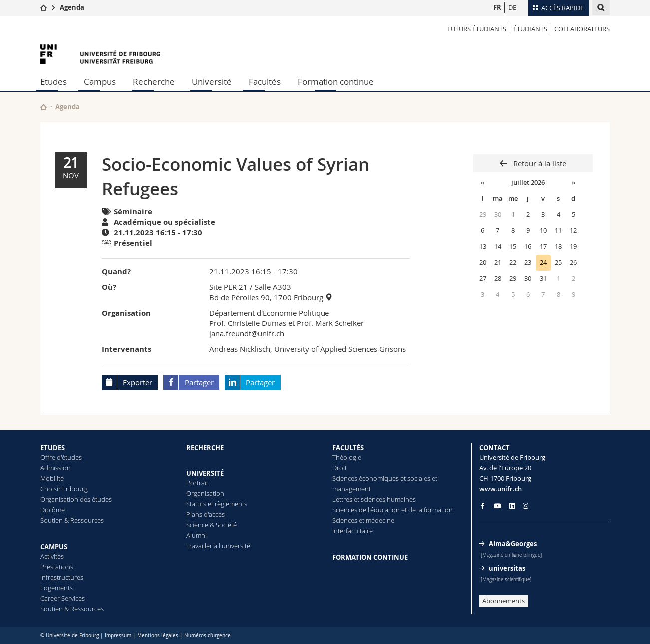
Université (212, 82)
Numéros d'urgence (207, 635)
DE (512, 7)
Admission (56, 468)
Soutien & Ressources (72, 520)
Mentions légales (158, 635)
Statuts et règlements (217, 504)
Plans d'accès (205, 514)
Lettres (342, 499)
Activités (52, 556)
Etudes (54, 82)
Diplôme (53, 510)
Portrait (197, 483)
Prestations (57, 567)
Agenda (72, 7)
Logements (57, 588)
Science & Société (211, 525)
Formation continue (336, 82)
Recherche (154, 82)
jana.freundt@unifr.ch (247, 333)
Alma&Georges (513, 544)
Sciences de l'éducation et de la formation (393, 510)
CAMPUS (54, 547)
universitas (507, 568)
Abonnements (503, 601)
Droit (340, 468)
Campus (100, 82)
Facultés (265, 82)
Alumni (196, 535)
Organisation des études (76, 499)
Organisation (205, 493)
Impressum (118, 635)
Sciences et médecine (363, 520)
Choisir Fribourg (64, 489)
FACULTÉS (348, 448)
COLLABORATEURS (582, 29)
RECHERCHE (205, 448)
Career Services (63, 598)
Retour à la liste (539, 163)
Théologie (347, 457)
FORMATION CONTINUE (370, 557)
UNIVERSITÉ (205, 473)
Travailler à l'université (218, 546)
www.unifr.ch (500, 489)
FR (497, 7)
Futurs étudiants (477, 29)
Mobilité (52, 478)
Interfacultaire (353, 531)
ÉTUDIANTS (530, 29)
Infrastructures (62, 577)
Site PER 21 (228, 287)
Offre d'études (61, 457)
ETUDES (53, 448)
